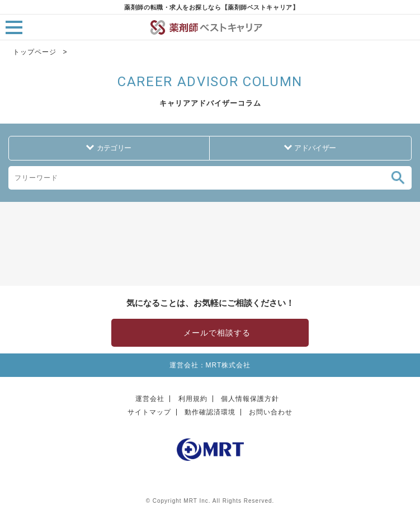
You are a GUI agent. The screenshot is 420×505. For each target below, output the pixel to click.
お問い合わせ (271, 412)
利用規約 (193, 399)
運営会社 (150, 399)
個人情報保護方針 (250, 399)
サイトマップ (149, 412)
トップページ (35, 52)
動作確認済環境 (210, 412)
